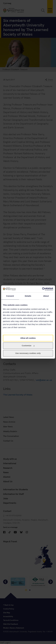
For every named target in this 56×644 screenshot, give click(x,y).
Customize (28, 346)
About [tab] (46, 296)
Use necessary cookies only (28, 353)
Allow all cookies (28, 338)
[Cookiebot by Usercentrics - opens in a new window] (42, 289)
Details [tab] (28, 296)
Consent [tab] (10, 296)
